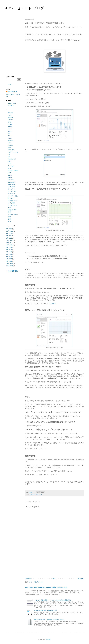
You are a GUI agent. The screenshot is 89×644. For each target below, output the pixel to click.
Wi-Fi (10, 173)
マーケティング (13, 201)
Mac (9, 143)
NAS (9, 147)
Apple (10, 115)
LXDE (10, 138)
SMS (10, 161)
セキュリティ (12, 189)
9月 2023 (9, 229)
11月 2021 (9, 243)
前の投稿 (81, 579)
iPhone (10, 136)
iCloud (10, 127)
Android (10, 113)
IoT (9, 134)
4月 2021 (9, 259)
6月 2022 (9, 233)
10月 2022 (9, 231)
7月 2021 (9, 252)
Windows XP (12, 182)
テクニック (39, 495)
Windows (33, 495)
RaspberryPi (12, 159)
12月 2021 (9, 240)
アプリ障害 (11, 187)
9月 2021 (9, 247)
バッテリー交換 (13, 196)
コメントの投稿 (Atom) (35, 582)
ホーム (55, 579)
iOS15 (10, 131)
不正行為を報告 (12, 271)
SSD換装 (53, 304)
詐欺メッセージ (13, 214)
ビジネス (11, 198)
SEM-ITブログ (13, 92)
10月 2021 (9, 245)
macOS (10, 145)
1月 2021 (9, 261)
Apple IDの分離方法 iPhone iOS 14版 (45, 610)
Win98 (10, 177)
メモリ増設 (11, 203)
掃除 (9, 217)
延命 (9, 207)
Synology (11, 166)
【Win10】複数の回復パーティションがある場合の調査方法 (53, 600)
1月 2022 (9, 238)
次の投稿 (28, 579)
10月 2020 (9, 266)
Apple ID (11, 117)
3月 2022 (9, 236)
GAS (10, 122)
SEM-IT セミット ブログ (24, 8)
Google (10, 124)
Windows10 (12, 184)
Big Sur (10, 120)
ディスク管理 (12, 191)
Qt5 (9, 157)
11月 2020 (9, 263)
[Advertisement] (54, 562)
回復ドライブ (12, 210)
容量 (9, 221)
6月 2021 (9, 254)
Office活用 (11, 150)
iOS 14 (10, 129)
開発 (9, 212)
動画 (9, 219)
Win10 (10, 175)
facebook (11, 105)
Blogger (48, 640)
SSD (9, 164)
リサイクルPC (12, 205)
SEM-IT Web (12, 103)
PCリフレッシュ (13, 152)
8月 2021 (9, 250)
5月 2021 (9, 257)
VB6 (9, 168)
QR (9, 154)
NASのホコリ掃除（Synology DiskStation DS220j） (50, 620)
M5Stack (11, 140)
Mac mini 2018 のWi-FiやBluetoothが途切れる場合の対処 (46, 587)
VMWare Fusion (13, 170)
